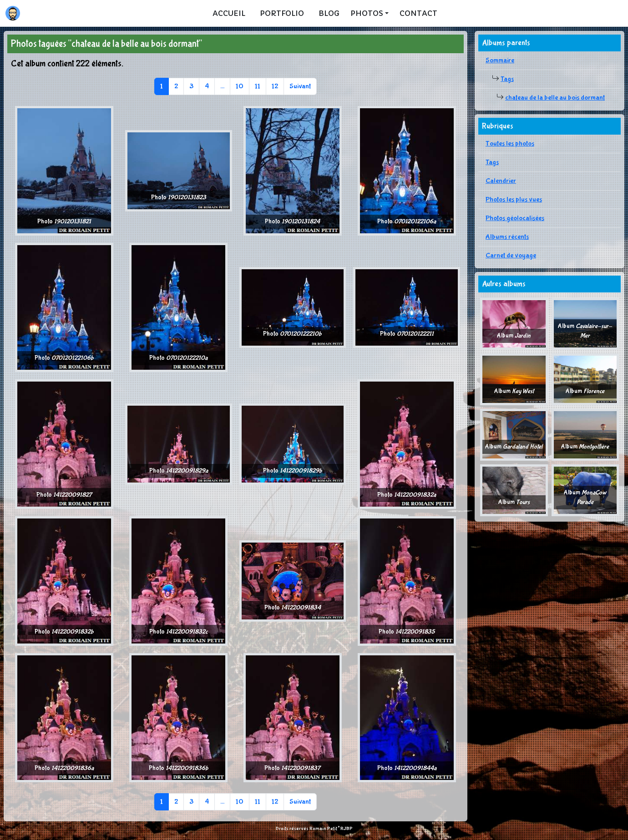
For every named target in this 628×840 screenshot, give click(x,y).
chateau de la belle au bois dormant (555, 98)
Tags (507, 79)
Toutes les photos (510, 143)
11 (258, 86)
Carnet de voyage (511, 255)
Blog (329, 13)
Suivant (300, 86)
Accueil (229, 13)
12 (275, 86)
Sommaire (500, 60)
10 (240, 86)
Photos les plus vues (514, 199)
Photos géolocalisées (515, 218)
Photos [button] (367, 13)
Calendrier (501, 181)
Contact (418, 13)
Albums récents (507, 237)
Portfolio (282, 13)
